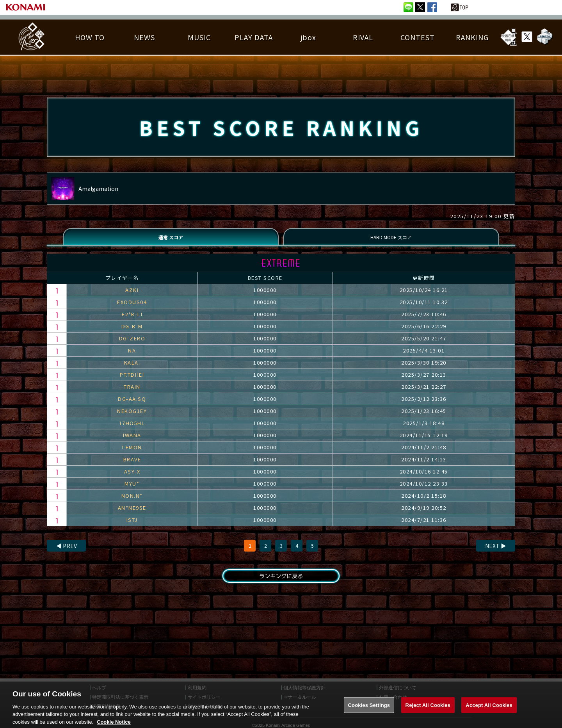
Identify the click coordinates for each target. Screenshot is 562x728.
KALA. (132, 369)
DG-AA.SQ (132, 405)
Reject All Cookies (428, 711)
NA (132, 357)
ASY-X (132, 478)
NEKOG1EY (132, 417)
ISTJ (132, 526)
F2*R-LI (132, 320)
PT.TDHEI (132, 381)
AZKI (132, 296)
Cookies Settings (369, 711)
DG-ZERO (132, 344)
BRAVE (132, 465)
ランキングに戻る (281, 583)
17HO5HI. (132, 429)
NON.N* (132, 502)
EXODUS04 (132, 308)
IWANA (132, 441)
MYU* (132, 490)
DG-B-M (132, 332)
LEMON (132, 453)
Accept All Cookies (489, 711)
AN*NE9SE (132, 514)
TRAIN (132, 393)
